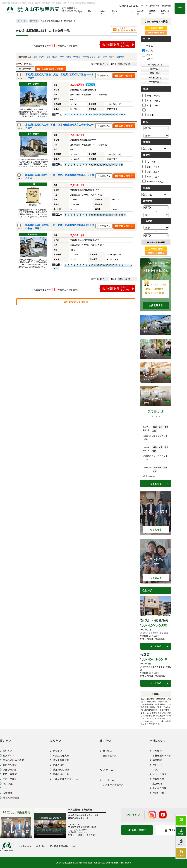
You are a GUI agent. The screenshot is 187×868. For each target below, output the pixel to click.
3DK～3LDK (151, 172)
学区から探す (8, 770)
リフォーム (128, 12)
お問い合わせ (165, 12)
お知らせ (156, 765)
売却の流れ (57, 765)
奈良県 (147, 50)
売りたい (103, 12)
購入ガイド (7, 755)
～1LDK (149, 162)
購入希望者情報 (59, 760)
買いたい (91, 12)
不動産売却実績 (59, 755)
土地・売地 (102, 57)
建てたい (115, 12)
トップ (80, 12)
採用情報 (152, 12)
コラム (155, 770)
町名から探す (8, 765)
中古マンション (89, 57)
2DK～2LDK (151, 167)
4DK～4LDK (151, 176)
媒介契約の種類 (59, 770)
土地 (147, 110)
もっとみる (156, 484)
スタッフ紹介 (158, 774)
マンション (7, 784)
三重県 (147, 46)
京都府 (147, 55)
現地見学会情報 (10, 798)
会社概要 (140, 12)
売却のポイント (59, 774)
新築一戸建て (151, 96)
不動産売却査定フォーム (64, 779)
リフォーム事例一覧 (112, 784)
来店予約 (156, 784)
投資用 (148, 115)
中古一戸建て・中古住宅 (70, 57)
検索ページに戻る (156, 32)
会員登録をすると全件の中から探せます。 (83, 45)
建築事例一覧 (108, 755)
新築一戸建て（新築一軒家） (46, 57)
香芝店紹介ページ (160, 755)
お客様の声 (157, 779)
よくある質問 (158, 788)
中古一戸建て (151, 100)
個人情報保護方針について (63, 846)
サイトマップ (25, 846)
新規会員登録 (137, 830)
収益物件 (6, 793)
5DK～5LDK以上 (153, 181)
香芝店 (145, 654)
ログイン (171, 830)
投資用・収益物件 (116, 57)
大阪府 (147, 59)
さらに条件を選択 (156, 242)
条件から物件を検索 (12, 760)
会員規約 (41, 846)
